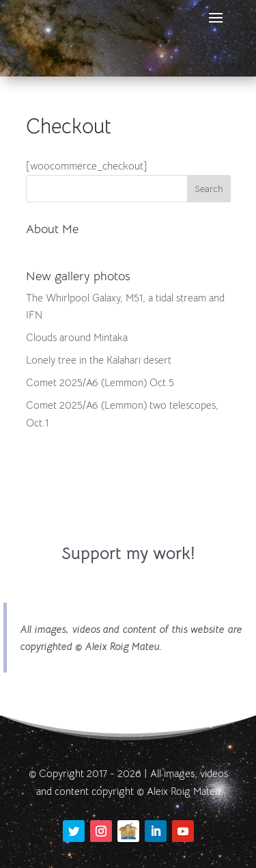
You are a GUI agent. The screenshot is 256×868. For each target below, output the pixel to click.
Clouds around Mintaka (77, 337)
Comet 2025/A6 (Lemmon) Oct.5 (100, 382)
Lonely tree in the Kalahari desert (99, 360)
